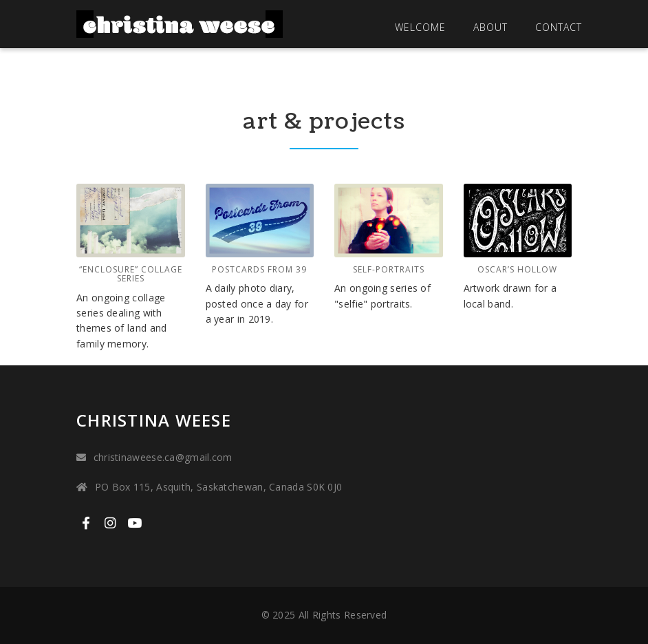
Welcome (420, 27)
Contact (559, 27)
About (490, 27)
